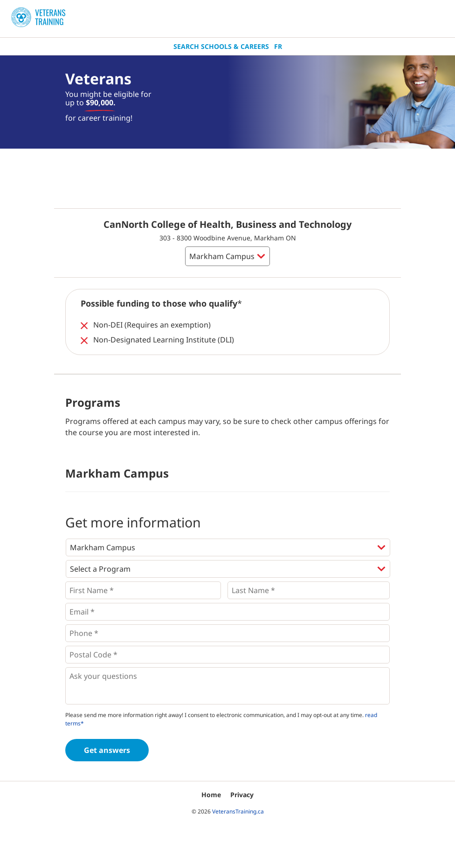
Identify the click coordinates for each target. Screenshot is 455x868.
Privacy (242, 795)
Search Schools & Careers (221, 46)
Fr (278, 46)
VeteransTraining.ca (238, 811)
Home (211, 795)
